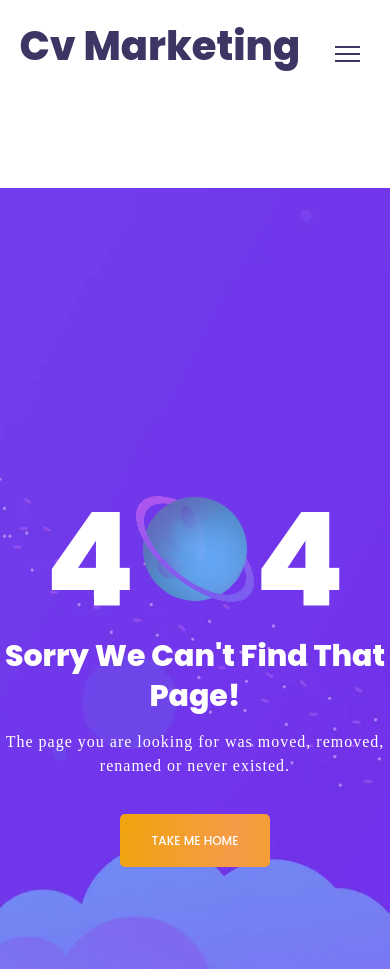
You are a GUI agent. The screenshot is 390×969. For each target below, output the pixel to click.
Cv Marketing (160, 46)
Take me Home (195, 840)
